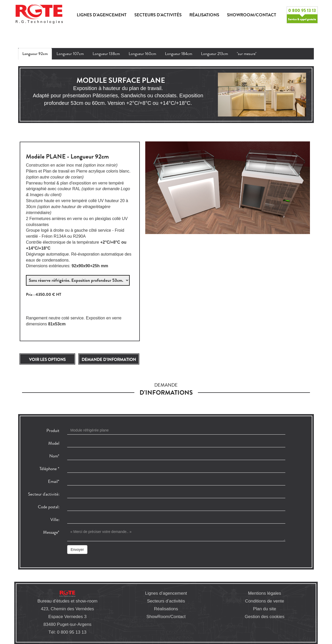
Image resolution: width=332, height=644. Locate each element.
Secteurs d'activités (158, 15)
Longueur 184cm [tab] (179, 54)
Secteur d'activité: (44, 494)
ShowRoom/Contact (166, 617)
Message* (51, 532)
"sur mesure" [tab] (247, 54)
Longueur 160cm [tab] (142, 54)
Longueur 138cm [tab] (106, 54)
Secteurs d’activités (166, 601)
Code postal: (49, 507)
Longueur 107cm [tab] (70, 54)
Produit (53, 431)
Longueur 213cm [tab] (215, 54)
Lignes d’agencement (166, 593)
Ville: (55, 520)
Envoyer (77, 550)
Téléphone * (49, 469)
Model (54, 443)
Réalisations (204, 15)
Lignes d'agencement (102, 15)
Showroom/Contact (252, 15)
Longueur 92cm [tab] (35, 54)
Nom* (54, 456)
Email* (54, 481)
